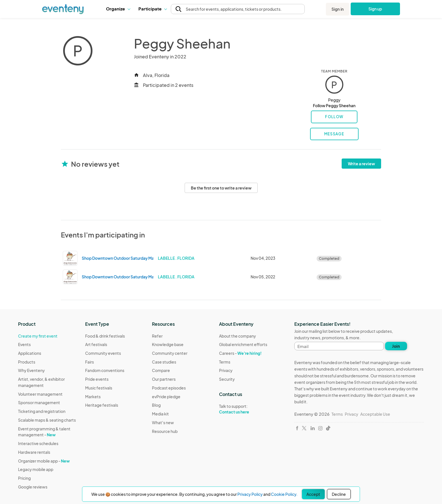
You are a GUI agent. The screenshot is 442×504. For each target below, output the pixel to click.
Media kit (160, 414)
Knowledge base (168, 344)
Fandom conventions (105, 370)
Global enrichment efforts (243, 344)
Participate (153, 9)
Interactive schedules (38, 443)
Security (227, 379)
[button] (118, 9)
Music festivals (99, 388)
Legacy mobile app (36, 469)
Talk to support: (243, 409)
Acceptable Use (375, 414)
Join (396, 346)
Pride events (97, 379)
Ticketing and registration (42, 411)
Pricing (24, 478)
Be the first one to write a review (221, 188)
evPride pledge (166, 397)
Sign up (375, 9)
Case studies (164, 362)
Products (27, 362)
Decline (339, 494)
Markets (93, 397)
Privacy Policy (250, 494)
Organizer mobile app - (44, 461)
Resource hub (165, 431)
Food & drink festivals (105, 336)
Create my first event (38, 336)
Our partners (164, 379)
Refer (157, 336)
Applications (30, 353)
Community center (170, 353)
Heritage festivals (102, 405)
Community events (103, 353)
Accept (313, 494)
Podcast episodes (169, 388)
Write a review (361, 164)
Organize (118, 9)
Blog (156, 405)
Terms (225, 362)
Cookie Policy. (284, 494)
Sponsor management (39, 402)
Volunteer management (40, 394)
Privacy (226, 370)
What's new (163, 422)
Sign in (338, 9)
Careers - (240, 353)
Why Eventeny (31, 370)
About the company (237, 336)
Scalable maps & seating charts (47, 420)
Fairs (89, 362)
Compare (161, 370)
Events (24, 344)
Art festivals (96, 344)
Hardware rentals (34, 452)
